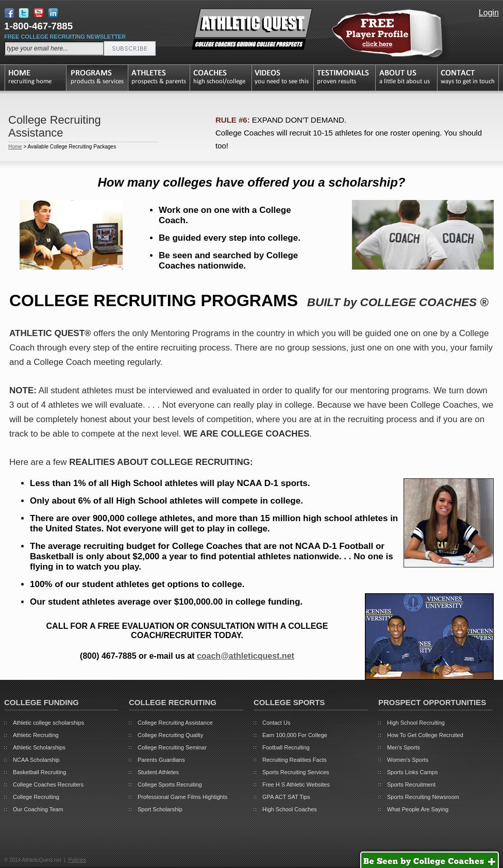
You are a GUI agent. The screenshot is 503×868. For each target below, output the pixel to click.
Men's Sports (404, 747)
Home (15, 147)
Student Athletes (158, 772)
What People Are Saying (418, 809)
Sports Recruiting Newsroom (423, 797)
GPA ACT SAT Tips (286, 797)
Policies (77, 860)
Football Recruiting (286, 747)
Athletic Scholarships (39, 747)
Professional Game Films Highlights (182, 797)
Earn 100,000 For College (295, 735)
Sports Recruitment (411, 784)
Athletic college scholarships (48, 723)
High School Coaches (290, 809)
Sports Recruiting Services (296, 772)
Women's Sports (408, 760)
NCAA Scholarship (36, 760)
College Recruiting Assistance (175, 723)
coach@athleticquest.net (246, 656)
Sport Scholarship (160, 809)
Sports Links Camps (412, 772)
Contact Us (276, 723)
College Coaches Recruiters (48, 784)
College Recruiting (36, 797)
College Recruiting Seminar (172, 747)
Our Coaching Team (38, 809)
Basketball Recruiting (39, 772)
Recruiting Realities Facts (295, 760)
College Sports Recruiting (170, 784)
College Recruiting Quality (170, 735)
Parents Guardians (161, 760)
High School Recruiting (416, 723)
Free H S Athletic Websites (296, 784)
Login (489, 13)
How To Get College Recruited (425, 735)
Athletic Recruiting (36, 735)
